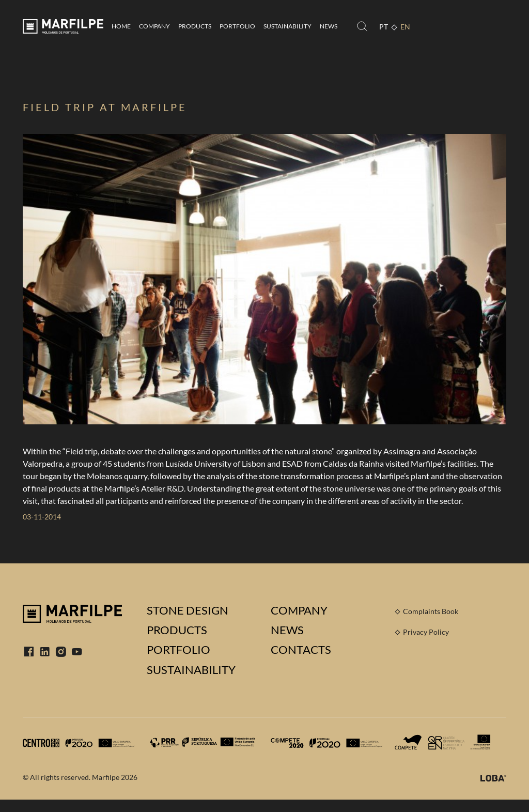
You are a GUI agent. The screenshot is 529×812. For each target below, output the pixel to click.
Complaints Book (431, 611)
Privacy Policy (426, 632)
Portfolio (237, 26)
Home (121, 26)
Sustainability (287, 26)
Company (154, 26)
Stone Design (188, 610)
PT (384, 27)
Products (195, 26)
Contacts (301, 650)
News (329, 26)
